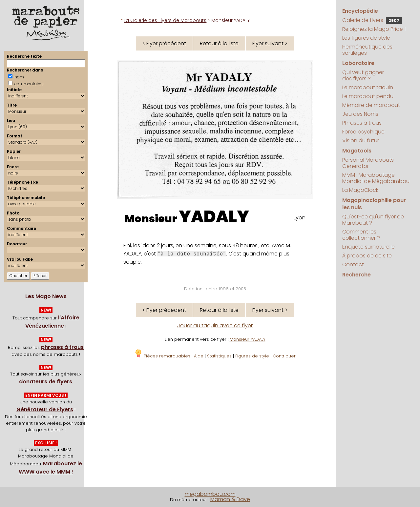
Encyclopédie (360, 11)
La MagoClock (360, 190)
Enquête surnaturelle (368, 247)
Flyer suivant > (270, 43)
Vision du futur (361, 141)
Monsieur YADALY (248, 339)
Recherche (357, 275)
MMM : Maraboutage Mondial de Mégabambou (376, 178)
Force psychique (363, 132)
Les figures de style (366, 38)
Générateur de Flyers (45, 409)
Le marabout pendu (368, 96)
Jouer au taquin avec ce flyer (215, 325)
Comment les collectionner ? (361, 235)
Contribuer (284, 356)
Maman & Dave (230, 499)
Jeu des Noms (360, 114)
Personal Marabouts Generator (368, 163)
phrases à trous (62, 347)
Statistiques (219, 356)
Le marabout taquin (368, 87)
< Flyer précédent (164, 43)
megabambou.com (210, 494)
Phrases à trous (362, 123)
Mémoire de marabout (371, 105)
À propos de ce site (367, 256)
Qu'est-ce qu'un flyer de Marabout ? (373, 220)
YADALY (214, 217)
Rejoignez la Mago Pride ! (374, 29)
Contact (353, 264)
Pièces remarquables (162, 356)
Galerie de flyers (372, 20)
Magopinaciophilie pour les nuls (374, 204)
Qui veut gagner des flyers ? (363, 75)
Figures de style (252, 356)
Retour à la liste (219, 43)
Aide (199, 356)
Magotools (357, 151)
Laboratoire (358, 63)
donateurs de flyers (46, 382)
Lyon (300, 218)
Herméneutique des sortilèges (367, 50)
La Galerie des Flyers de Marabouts (165, 20)
